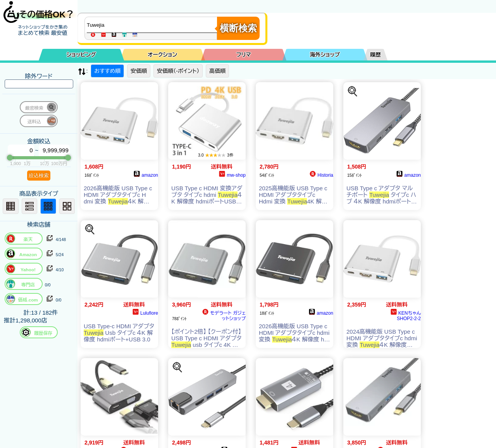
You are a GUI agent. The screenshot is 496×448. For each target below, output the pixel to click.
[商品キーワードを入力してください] (153, 25)
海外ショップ (325, 55)
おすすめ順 (107, 71)
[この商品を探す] (353, 91)
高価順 (217, 71)
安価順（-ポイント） (178, 71)
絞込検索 (39, 175)
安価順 (139, 71)
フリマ (244, 55)
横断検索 (238, 28)
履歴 (375, 55)
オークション (162, 55)
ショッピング (81, 55)
